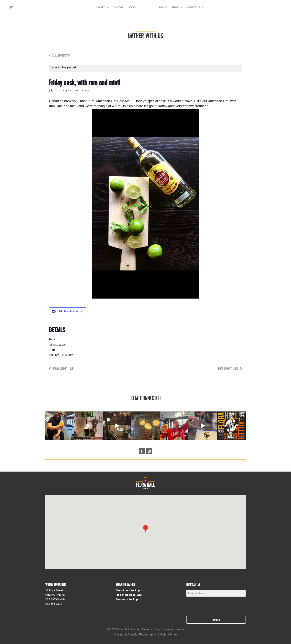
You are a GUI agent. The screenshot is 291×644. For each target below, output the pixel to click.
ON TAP (113, 8)
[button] (145, 529)
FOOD (126, 8)
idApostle (131, 634)
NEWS (169, 8)
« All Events (59, 56)
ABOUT (94, 8)
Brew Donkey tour (63, 369)
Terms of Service (173, 629)
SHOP (181, 8)
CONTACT (200, 8)
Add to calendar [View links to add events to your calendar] (68, 311)
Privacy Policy (151, 629)
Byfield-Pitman (167, 634)
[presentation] (209, 607)
